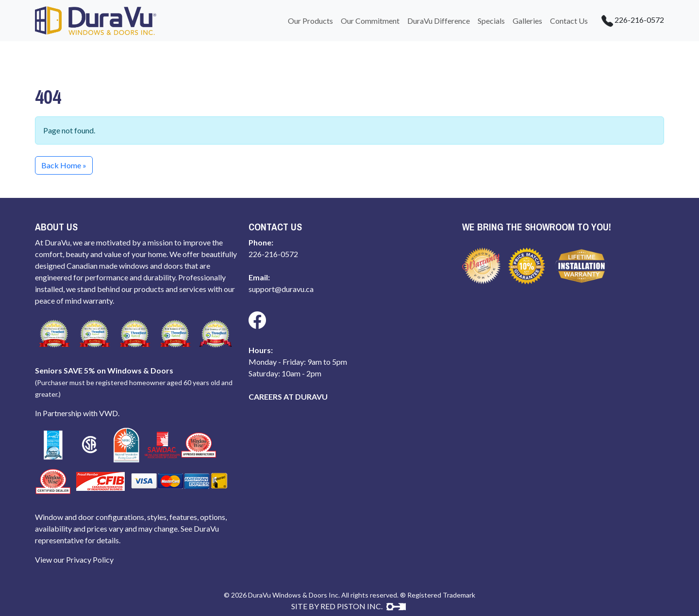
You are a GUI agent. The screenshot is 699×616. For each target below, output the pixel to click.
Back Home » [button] (64, 165)
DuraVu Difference (439, 21)
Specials (491, 21)
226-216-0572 (628, 21)
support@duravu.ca (281, 289)
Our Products (310, 21)
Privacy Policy (90, 559)
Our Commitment (370, 21)
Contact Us (569, 21)
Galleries (527, 21)
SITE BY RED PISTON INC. (349, 606)
